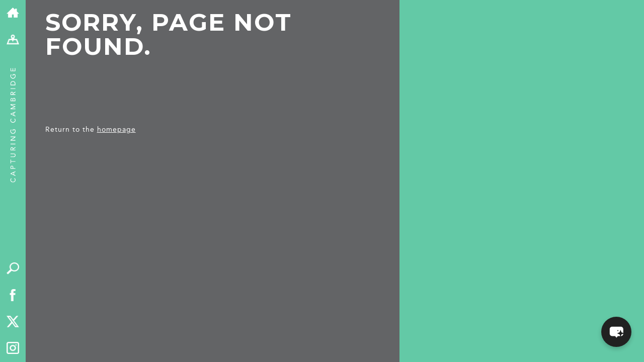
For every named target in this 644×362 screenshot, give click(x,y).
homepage (116, 129)
